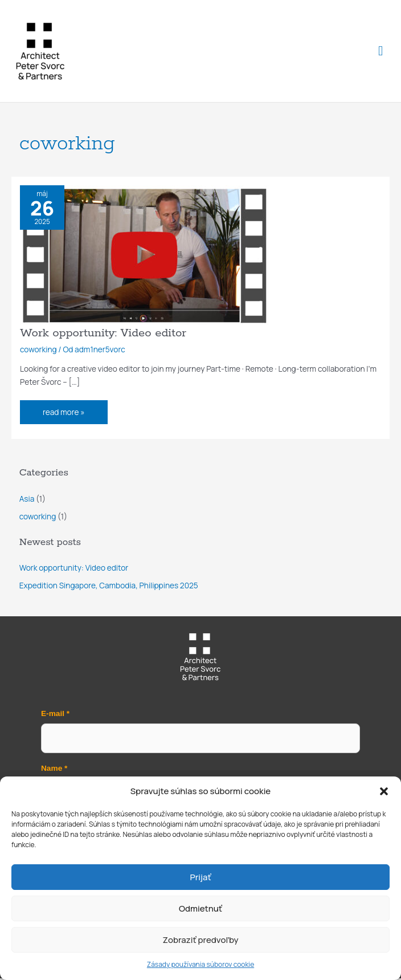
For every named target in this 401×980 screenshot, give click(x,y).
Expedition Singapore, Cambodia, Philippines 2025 (109, 587)
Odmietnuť (200, 908)
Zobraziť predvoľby (200, 940)
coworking (38, 351)
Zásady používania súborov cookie (200, 964)
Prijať (200, 877)
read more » (65, 410)
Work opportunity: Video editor (103, 335)
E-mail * (55, 716)
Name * (54, 770)
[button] (384, 791)
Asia (27, 500)
